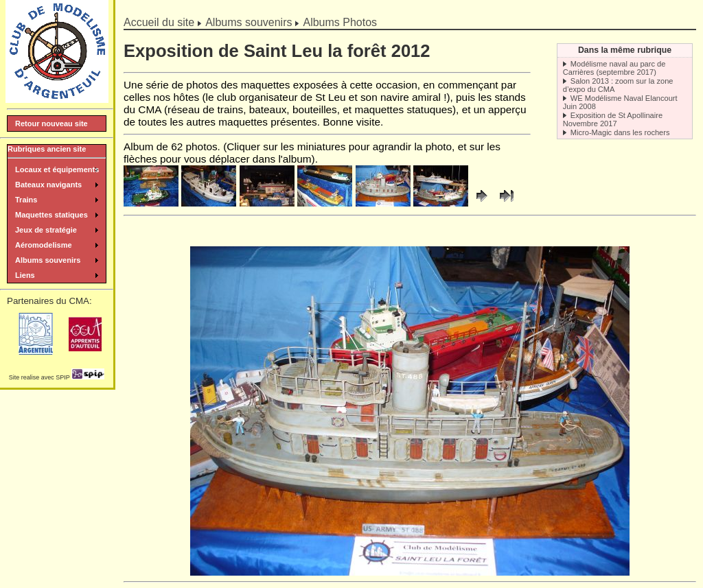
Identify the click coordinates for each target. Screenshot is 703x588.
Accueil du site (159, 22)
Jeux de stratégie (46, 230)
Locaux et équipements (57, 169)
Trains (26, 200)
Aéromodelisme (44, 245)
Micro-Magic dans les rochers (620, 132)
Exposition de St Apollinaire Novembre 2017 (613, 119)
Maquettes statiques (51, 215)
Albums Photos (340, 22)
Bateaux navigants (48, 185)
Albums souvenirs (249, 22)
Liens (25, 275)
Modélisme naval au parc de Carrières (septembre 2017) (614, 68)
